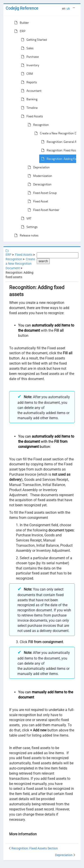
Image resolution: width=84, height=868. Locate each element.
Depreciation (38, 167)
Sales (26, 48)
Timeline (28, 108)
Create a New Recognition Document (20, 264)
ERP (19, 31)
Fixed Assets (31, 116)
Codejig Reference (22, 8)
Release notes (26, 235)
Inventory (29, 65)
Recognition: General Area (60, 142)
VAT (25, 218)
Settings (28, 227)
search (43, 261)
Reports (28, 82)
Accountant (30, 91)
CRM (26, 74)
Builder (21, 23)
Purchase (29, 57)
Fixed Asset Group (41, 193)
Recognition (37, 125)
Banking (28, 99)
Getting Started (33, 40)
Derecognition (39, 184)
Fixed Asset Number (43, 210)
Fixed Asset (37, 201)
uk (68, 9)
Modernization (39, 176)
